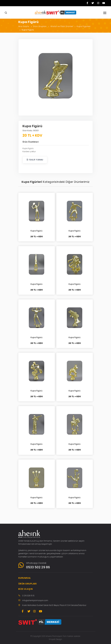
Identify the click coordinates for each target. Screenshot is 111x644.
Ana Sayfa (24, 26)
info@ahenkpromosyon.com (35, 600)
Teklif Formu (35, 160)
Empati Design (56, 639)
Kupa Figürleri (84, 26)
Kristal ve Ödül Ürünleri (62, 26)
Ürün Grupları (40, 26)
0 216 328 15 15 (28, 596)
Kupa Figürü (28, 30)
